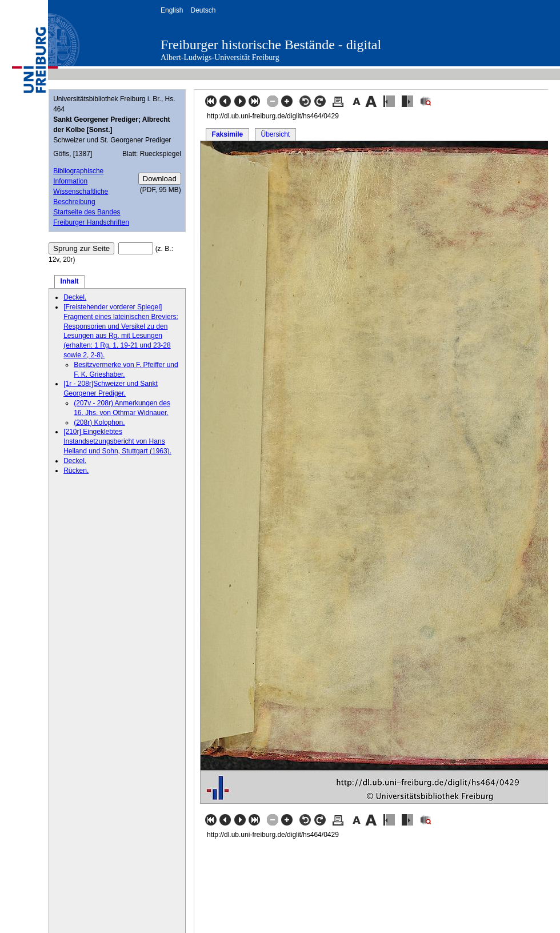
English (172, 10)
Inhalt (70, 281)
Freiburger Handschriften (91, 222)
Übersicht (275, 134)
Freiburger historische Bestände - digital (271, 45)
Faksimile (228, 134)
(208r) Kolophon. (99, 422)
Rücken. (76, 471)
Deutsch (203, 10)
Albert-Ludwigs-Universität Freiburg (220, 57)
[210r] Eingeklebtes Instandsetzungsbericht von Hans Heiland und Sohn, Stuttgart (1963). (117, 441)
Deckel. (75, 297)
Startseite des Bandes (87, 212)
